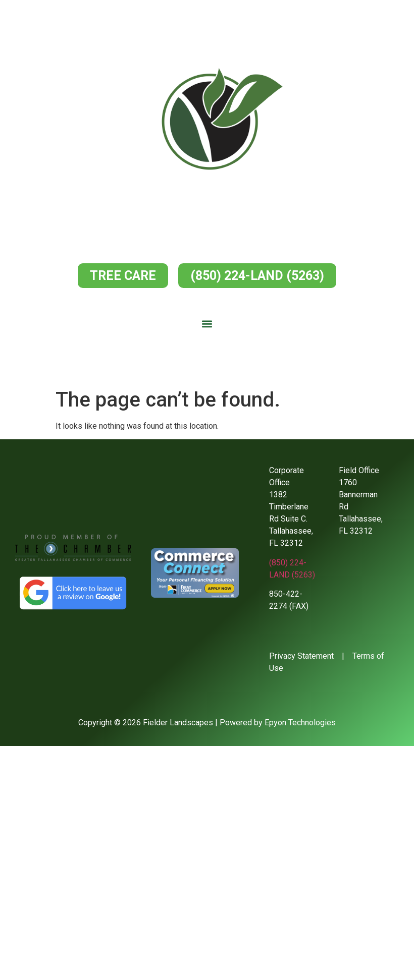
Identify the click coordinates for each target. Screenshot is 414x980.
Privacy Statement (301, 656)
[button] (207, 324)
